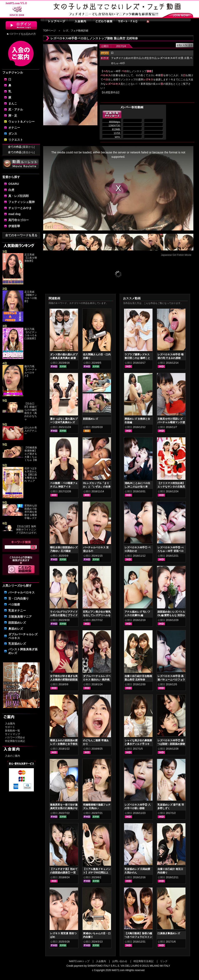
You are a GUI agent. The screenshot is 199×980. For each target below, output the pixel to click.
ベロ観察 (14, 604)
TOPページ (49, 31)
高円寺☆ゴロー (19, 220)
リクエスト (16, 140)
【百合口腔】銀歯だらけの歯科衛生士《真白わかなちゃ (31, 411)
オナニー (14, 128)
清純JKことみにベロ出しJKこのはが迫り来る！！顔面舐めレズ (137, 487)
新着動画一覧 (13, 731)
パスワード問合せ (15, 737)
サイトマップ (13, 734)
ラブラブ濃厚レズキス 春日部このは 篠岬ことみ (137, 358)
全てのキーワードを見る (21, 235)
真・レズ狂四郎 (19, 196)
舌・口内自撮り (19, 598)
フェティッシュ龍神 (21, 202)
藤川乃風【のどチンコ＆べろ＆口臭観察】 (31, 334)
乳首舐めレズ (17, 644)
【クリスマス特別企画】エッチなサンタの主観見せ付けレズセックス (171, 487)
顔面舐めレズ (17, 623)
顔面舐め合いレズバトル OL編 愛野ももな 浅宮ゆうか (171, 615)
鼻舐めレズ (16, 629)
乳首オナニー (17, 611)
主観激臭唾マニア (20, 617)
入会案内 (10, 724)
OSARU (14, 184)
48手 (168, 58)
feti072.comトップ (79, 961)
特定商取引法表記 (15, 741)
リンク (164, 961)
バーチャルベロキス (21, 592)
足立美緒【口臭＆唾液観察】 (31, 258)
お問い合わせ (120, 961)
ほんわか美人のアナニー (31, 431)
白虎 (11, 190)
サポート (10, 727)
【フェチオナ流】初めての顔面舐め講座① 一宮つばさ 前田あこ (64, 873)
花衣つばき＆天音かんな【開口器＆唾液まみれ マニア (31, 475)
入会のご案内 (13, 756)
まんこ (13, 103)
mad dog (14, 214)
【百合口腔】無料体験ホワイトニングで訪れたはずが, (26, 530)
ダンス (13, 134)
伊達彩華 (14, 226)
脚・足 (13, 116)
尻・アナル (16, 109)
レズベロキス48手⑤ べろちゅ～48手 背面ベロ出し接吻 (171, 551)
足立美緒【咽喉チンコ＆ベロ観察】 (31, 297)
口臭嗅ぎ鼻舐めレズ (169, 933)
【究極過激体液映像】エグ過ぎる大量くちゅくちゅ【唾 (31, 454)
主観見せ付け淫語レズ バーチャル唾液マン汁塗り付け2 (171, 422)
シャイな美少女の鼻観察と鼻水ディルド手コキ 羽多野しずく (138, 744)
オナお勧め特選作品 (126, 58)
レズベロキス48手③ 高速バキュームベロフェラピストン (171, 680)
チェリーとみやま (20, 208)
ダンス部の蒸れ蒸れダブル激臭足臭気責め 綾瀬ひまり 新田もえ (64, 358)
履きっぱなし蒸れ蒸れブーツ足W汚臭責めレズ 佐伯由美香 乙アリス (64, 422)
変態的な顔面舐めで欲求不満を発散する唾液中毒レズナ (31, 512)
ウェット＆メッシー (21, 122)
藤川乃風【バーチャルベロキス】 (31, 371)
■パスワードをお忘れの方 (21, 34)
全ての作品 (21, 147)
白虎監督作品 (149, 58)
